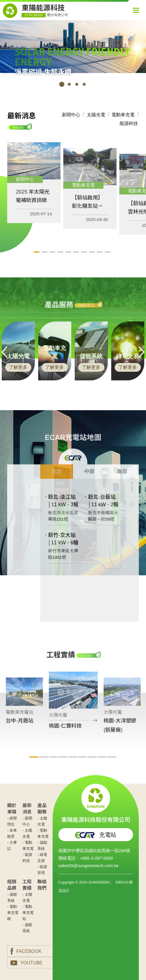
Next (142, 359)
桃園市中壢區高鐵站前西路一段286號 (94, 851)
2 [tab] (69, 84)
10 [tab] (108, 259)
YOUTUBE (26, 963)
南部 (122, 478)
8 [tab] (93, 259)
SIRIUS (121, 882)
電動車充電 (123, 115)
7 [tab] (85, 259)
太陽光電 (96, 115)
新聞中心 (71, 115)
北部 (57, 478)
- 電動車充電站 (28, 913)
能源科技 (129, 123)
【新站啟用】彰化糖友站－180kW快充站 (88, 212)
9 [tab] (100, 259)
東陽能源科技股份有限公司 (96, 804)
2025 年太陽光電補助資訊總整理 (33, 207)
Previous (4, 359)
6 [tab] (77, 259)
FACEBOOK (26, 951)
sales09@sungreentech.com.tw (89, 866)
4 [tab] (84, 84)
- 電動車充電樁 (13, 913)
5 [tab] (69, 259)
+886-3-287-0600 (97, 858)
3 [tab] (77, 84)
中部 (89, 478)
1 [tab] (62, 84)
